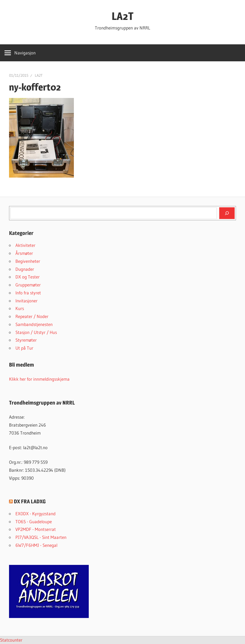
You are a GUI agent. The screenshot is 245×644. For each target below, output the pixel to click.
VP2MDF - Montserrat (36, 529)
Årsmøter (24, 253)
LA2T (122, 16)
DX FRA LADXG (30, 501)
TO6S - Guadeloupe (34, 521)
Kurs (20, 308)
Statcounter (11, 640)
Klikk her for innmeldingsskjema (39, 379)
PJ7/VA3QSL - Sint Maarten (41, 537)
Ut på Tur (24, 348)
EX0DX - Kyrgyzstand (35, 514)
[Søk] (227, 213)
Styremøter (26, 340)
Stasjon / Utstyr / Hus (36, 332)
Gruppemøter (28, 285)
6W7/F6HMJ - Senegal (36, 545)
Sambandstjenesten (34, 324)
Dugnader (25, 269)
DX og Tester (28, 277)
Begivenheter (28, 261)
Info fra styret (28, 293)
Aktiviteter (25, 245)
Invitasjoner (26, 301)
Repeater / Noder (32, 316)
